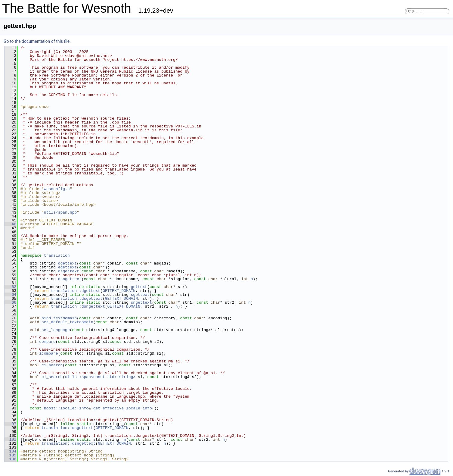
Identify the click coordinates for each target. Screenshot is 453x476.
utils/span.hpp (60, 212)
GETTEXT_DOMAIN (119, 291)
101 (10, 440)
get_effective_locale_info (123, 408)
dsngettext (70, 279)
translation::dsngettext (78, 306)
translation (57, 255)
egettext (67, 267)
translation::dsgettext (77, 299)
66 (10, 302)
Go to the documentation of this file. (37, 41)
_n (124, 440)
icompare (48, 353)
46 (10, 224)
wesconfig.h (57, 189)
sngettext (141, 302)
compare (47, 342)
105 (10, 455)
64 (10, 295)
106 (10, 459)
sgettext (140, 295)
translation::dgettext (76, 291)
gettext (139, 287)
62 (10, 287)
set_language (56, 330)
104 (10, 451)
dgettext (67, 263)
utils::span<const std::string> (100, 377)
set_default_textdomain (67, 322)
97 (10, 424)
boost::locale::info (66, 408)
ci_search (52, 365)
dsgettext (69, 271)
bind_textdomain (59, 318)
